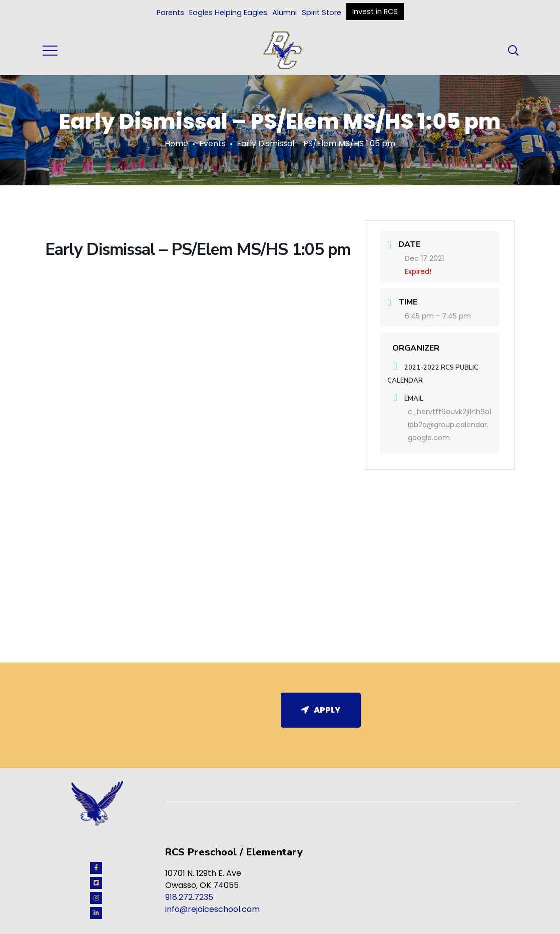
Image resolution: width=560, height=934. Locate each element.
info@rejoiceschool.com (212, 909)
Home (176, 143)
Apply (321, 710)
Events (212, 143)
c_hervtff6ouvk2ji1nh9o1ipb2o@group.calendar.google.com (450, 425)
